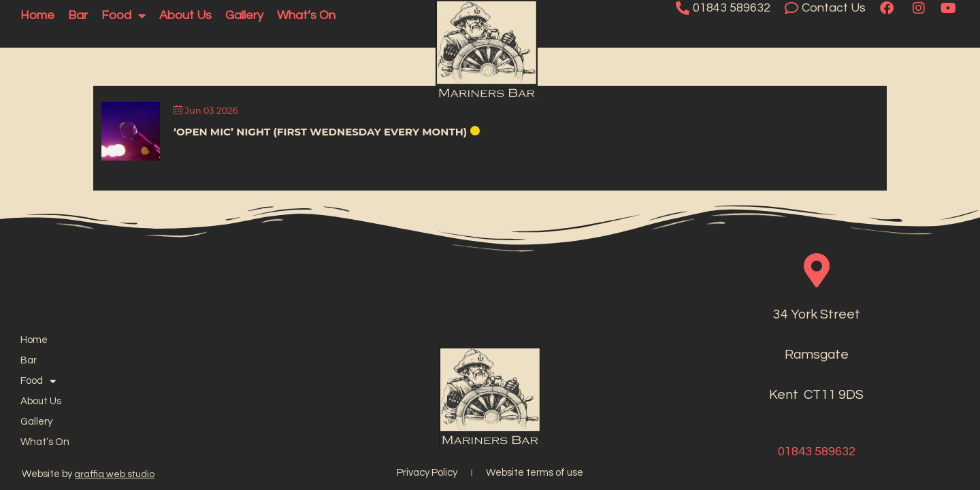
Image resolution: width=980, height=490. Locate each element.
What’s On (306, 15)
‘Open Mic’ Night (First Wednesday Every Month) (320, 132)
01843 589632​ (816, 451)
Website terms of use (535, 473)
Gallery (244, 15)
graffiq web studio (115, 474)
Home (37, 15)
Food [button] (124, 16)
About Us (185, 15)
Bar (78, 15)
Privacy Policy (427, 473)
